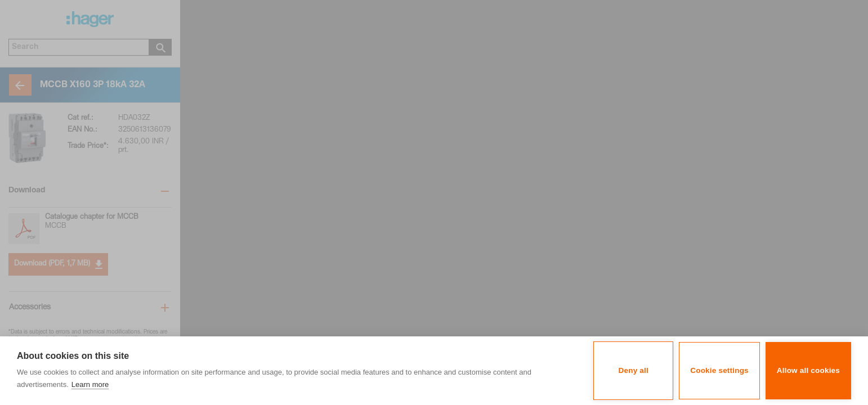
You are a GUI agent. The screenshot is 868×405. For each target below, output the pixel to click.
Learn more (90, 384)
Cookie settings (719, 370)
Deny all (634, 370)
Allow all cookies (808, 370)
